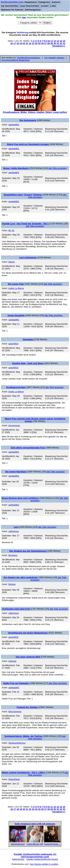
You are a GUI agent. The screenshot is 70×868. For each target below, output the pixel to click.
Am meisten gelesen (54, 58)
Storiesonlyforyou (17, 743)
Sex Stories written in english (44, 864)
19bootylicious (18, 844)
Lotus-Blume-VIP (35, 844)
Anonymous (14, 425)
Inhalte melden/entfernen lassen (42, 859)
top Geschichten (10, 6)
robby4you (13, 531)
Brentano (13, 555)
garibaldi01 (14, 125)
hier (24, 17)
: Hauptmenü (19, 2)
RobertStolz (14, 779)
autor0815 (13, 344)
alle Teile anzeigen (57, 168)
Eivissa (12, 584)
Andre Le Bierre (16, 288)
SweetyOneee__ (52, 844)
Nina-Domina (15, 712)
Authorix (12, 661)
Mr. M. (11, 230)
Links (53, 6)
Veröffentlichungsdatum (29, 58)
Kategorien (44, 2)
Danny (12, 262)
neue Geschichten (30, 6)
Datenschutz (18, 859)
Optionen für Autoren (12, 10)
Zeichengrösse (33, 10)
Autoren (56, 2)
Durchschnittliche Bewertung (16, 60)
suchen (45, 6)
